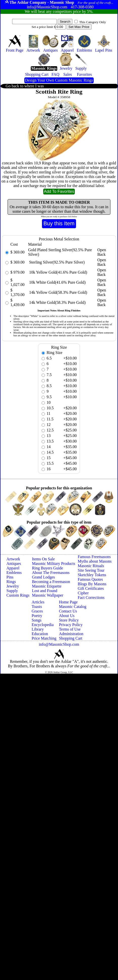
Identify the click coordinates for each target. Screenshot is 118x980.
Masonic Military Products (54, 564)
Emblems (14, 573)
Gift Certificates (91, 588)
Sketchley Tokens (92, 575)
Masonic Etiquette (47, 586)
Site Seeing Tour (91, 570)
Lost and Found (45, 591)
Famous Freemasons (94, 557)
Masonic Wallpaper (48, 595)
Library (38, 629)
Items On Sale (43, 559)
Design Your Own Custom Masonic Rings (59, 80)
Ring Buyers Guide (48, 568)
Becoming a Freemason (51, 582)
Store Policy (69, 620)
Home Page (68, 602)
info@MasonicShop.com (59, 644)
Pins (10, 577)
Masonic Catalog (73, 607)
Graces (37, 611)
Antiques (14, 564)
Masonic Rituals (91, 566)
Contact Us (68, 611)
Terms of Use (70, 629)
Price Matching (44, 638)
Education (40, 634)
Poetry (37, 616)
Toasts (37, 607)
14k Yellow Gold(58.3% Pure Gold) (57, 292)
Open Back (102, 252)
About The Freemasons (51, 573)
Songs (36, 620)
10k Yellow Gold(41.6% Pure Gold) (57, 272)
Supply (12, 591)
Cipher (83, 593)
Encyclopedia (42, 625)
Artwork (13, 559)
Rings (11, 582)
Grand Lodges (43, 577)
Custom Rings (18, 595)
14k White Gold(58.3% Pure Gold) (57, 302)
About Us (67, 616)
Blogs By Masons (92, 584)
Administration (71, 634)
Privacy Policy (71, 625)
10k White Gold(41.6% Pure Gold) (57, 282)
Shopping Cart (71, 638)
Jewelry (13, 586)
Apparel (13, 568)
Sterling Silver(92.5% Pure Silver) (56, 262)
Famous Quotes (90, 579)
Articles (38, 602)
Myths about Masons (95, 561)
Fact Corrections (91, 597)
